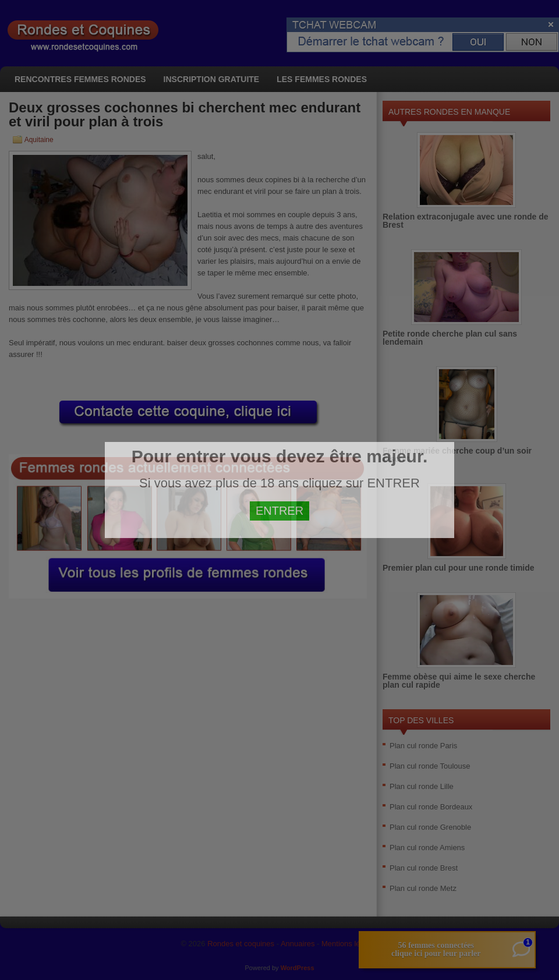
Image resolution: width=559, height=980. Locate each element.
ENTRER (279, 511)
